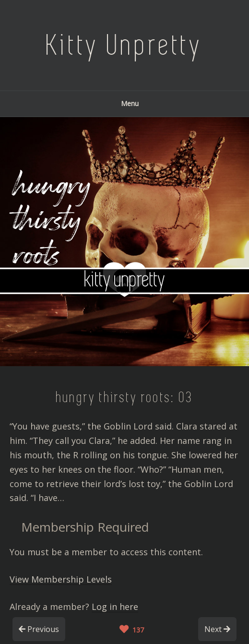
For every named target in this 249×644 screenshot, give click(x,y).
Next (217, 629)
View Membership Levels (61, 579)
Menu (125, 103)
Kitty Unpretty (125, 45)
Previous (39, 629)
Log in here (115, 607)
